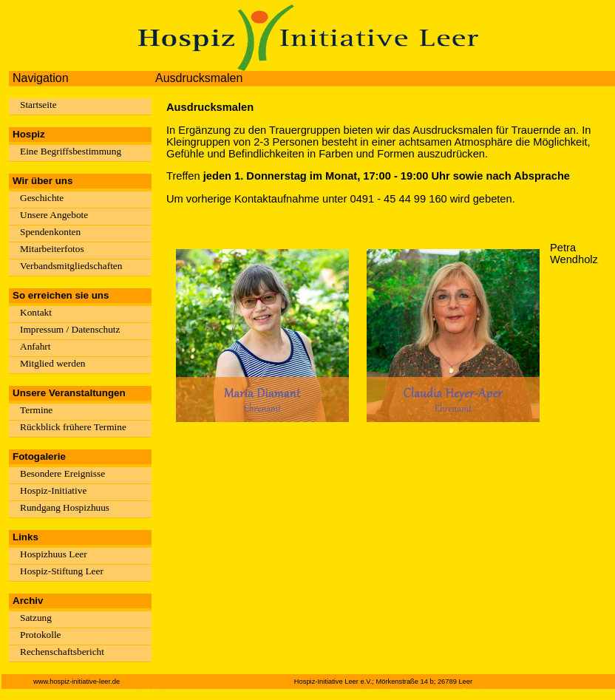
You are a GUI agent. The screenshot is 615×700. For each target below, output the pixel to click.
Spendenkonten (50, 232)
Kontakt (36, 312)
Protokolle (41, 635)
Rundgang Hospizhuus (65, 507)
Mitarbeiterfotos (52, 249)
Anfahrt (35, 346)
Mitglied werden (52, 363)
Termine (36, 410)
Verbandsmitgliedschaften (71, 266)
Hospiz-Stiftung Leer (62, 571)
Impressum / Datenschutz (70, 329)
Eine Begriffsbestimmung (71, 151)
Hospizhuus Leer (54, 554)
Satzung (36, 618)
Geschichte (42, 198)
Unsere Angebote (54, 215)
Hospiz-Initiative (53, 490)
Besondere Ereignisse (62, 473)
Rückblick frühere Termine (73, 427)
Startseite (38, 105)
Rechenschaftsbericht (62, 652)
